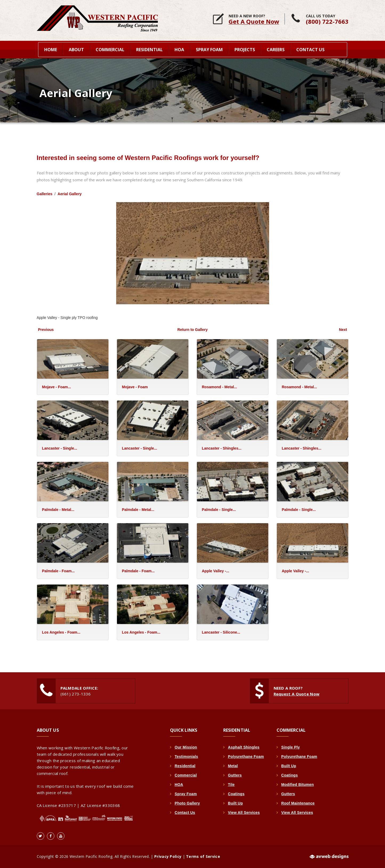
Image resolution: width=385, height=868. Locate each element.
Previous (46, 330)
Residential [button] (149, 50)
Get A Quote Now (254, 21)
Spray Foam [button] (209, 50)
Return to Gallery (193, 330)
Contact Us (310, 50)
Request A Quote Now (297, 694)
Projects (245, 50)
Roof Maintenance (298, 803)
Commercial (186, 775)
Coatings (236, 794)
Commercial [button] (110, 50)
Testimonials (187, 757)
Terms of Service (203, 856)
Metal (233, 766)
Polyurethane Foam (246, 757)
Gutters (235, 775)
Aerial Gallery (70, 194)
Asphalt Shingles (244, 747)
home (51, 50)
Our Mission (186, 747)
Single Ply (291, 747)
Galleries (45, 194)
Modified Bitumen (298, 785)
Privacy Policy (168, 856)
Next (343, 330)
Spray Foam (186, 794)
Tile (231, 785)
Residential (185, 766)
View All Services (244, 813)
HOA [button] (179, 50)
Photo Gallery (187, 803)
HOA (179, 785)
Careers (276, 50)
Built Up (236, 803)
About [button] (76, 50)
